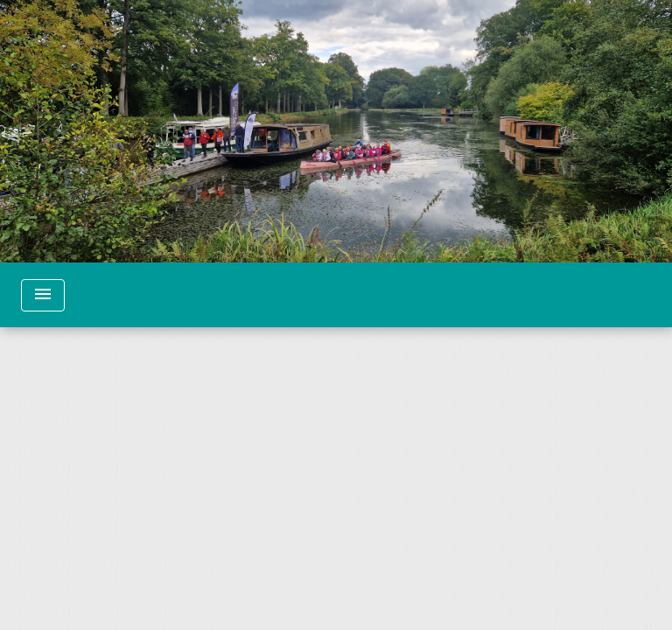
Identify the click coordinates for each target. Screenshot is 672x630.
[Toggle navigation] (43, 295)
